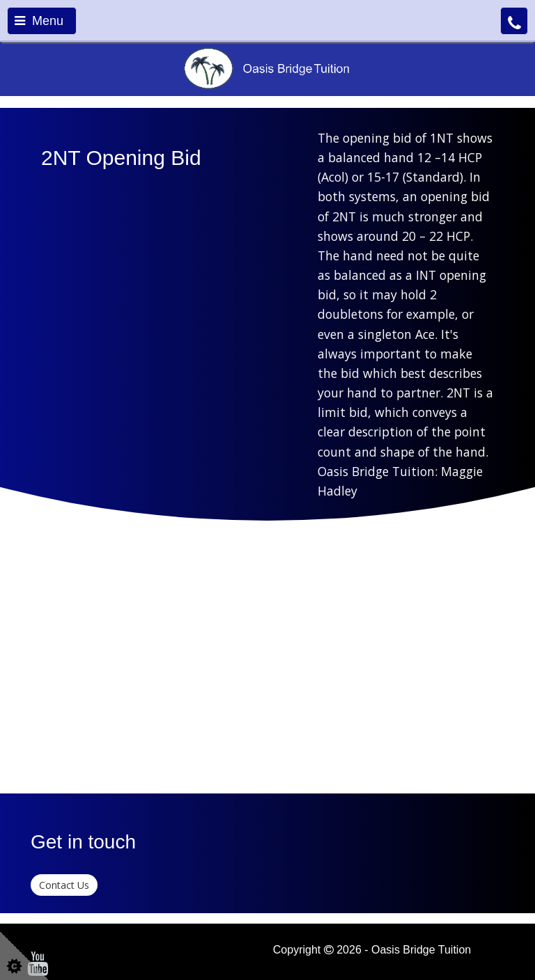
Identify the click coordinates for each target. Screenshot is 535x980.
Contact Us (64, 885)
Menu (39, 21)
